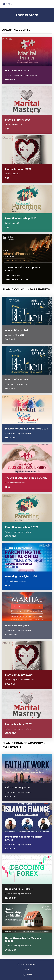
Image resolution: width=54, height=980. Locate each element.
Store (27, 970)
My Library (27, 975)
